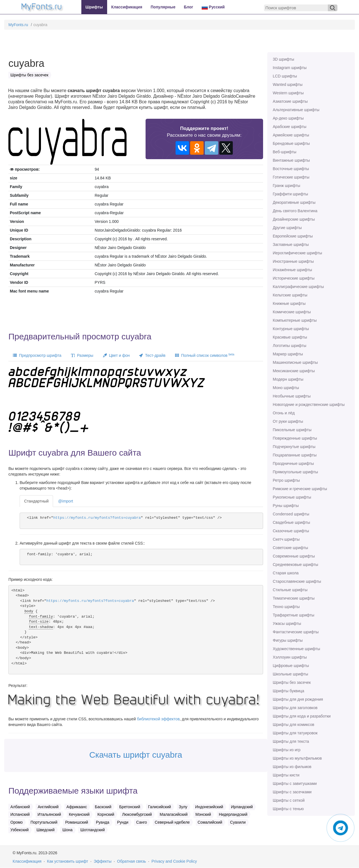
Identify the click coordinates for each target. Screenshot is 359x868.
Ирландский (242, 807)
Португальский (44, 822)
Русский (213, 7)
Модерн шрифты (288, 379)
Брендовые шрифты (291, 143)
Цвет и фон (116, 355)
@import (65, 501)
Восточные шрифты (291, 169)
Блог (189, 7)
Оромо (17, 822)
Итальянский (49, 814)
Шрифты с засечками (292, 792)
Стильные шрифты (290, 590)
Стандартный (36, 501)
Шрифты (94, 7)
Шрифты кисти (286, 775)
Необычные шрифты (292, 396)
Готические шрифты (291, 177)
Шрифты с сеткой (289, 800)
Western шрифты (288, 93)
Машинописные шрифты (295, 362)
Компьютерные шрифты (295, 320)
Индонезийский (209, 807)
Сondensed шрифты (291, 514)
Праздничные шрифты (294, 463)
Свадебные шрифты (292, 522)
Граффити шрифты (291, 194)
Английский (48, 807)
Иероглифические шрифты (298, 253)
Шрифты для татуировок (295, 733)
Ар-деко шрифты (288, 118)
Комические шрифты (292, 312)
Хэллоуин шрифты (290, 657)
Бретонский (130, 807)
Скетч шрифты (286, 539)
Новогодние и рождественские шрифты (309, 405)
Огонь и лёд (284, 413)
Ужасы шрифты (287, 623)
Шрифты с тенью (288, 809)
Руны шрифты (286, 506)
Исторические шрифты (294, 278)
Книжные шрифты (289, 303)
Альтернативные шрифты (296, 110)
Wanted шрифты (288, 84)
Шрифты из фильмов (292, 767)
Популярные (163, 7)
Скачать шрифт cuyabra (136, 755)
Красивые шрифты (290, 337)
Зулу (183, 807)
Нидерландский (233, 814)
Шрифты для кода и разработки (302, 716)
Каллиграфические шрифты (298, 287)
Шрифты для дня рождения (298, 699)
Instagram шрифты (290, 68)
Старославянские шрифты (297, 581)
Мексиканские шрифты (294, 371)
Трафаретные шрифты (294, 615)
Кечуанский (79, 814)
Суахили (238, 822)
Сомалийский (210, 822)
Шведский (46, 830)
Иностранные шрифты (293, 261)
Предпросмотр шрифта (37, 355)
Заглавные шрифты (291, 245)
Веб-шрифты (285, 152)
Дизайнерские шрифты (294, 219)
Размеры (82, 355)
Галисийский (160, 807)
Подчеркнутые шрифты (294, 447)
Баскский (103, 807)
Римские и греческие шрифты (300, 489)
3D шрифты (284, 59)
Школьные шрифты (291, 674)
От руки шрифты (288, 421)
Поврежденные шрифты (295, 438)
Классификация (127, 7)
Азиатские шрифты (290, 101)
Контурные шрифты (291, 329)
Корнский (106, 814)
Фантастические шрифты (296, 632)
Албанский (20, 807)
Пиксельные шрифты (292, 430)
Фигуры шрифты (288, 640)
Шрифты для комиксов (294, 725)
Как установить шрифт (68, 861)
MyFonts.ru (18, 25)
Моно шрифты (286, 388)
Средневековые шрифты (296, 565)
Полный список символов (205, 355)
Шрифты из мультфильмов (297, 758)
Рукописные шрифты (292, 497)
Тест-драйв (152, 355)
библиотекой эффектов (158, 719)
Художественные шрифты (297, 649)
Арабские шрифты (290, 127)
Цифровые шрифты (291, 666)
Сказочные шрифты (291, 531)
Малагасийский (174, 814)
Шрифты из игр (287, 750)
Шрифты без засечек (292, 682)
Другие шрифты (287, 228)
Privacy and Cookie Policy (174, 861)
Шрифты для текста (291, 741)
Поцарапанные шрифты (295, 455)
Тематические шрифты (294, 598)
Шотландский (92, 830)
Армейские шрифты (291, 135)
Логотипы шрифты (290, 346)
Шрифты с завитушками (295, 784)
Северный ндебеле (172, 822)
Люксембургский (137, 814)
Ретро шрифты (286, 480)
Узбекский (19, 830)
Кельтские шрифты (290, 295)
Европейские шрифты (293, 236)
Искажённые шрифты (293, 270)
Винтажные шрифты (291, 160)
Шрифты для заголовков (295, 708)
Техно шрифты (286, 607)
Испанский (20, 814)
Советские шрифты (291, 548)
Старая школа (286, 573)
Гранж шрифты (287, 186)
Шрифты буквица (289, 691)
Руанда (103, 822)
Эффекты (103, 861)
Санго (141, 822)
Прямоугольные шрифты (295, 472)
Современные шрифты (294, 556)
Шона (67, 830)
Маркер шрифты (288, 354)
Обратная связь (131, 861)
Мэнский (203, 814)
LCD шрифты (285, 76)
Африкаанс (77, 807)
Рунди (123, 822)
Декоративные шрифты (294, 202)
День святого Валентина (295, 211)
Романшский (77, 822)
